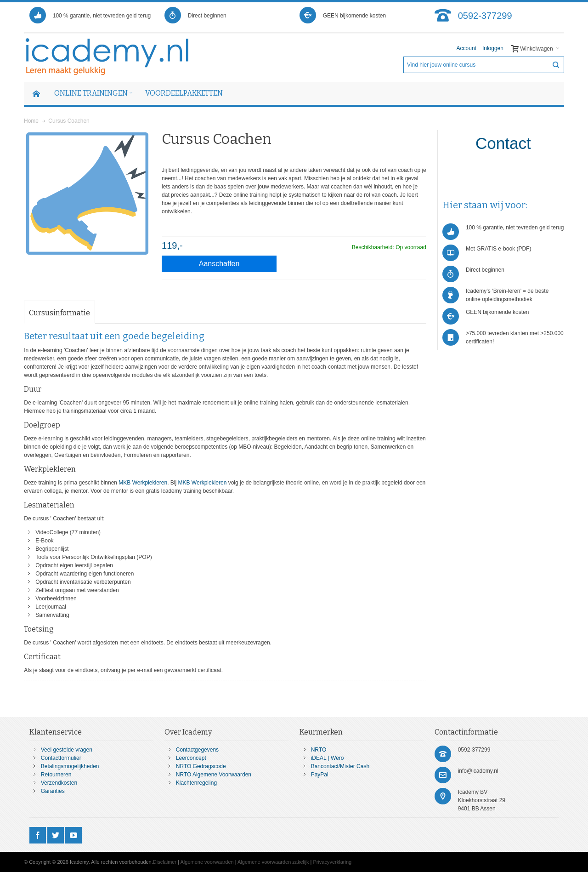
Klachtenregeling (196, 783)
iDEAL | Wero (328, 758)
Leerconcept (191, 758)
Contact (503, 143)
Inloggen (493, 48)
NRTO (319, 750)
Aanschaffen (219, 264)
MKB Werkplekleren (143, 483)
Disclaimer (165, 862)
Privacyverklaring (332, 862)
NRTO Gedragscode (201, 766)
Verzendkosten (59, 783)
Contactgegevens (197, 750)
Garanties (53, 791)
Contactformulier (61, 758)
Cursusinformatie (59, 313)
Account (466, 48)
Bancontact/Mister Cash (340, 766)
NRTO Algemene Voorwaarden (214, 775)
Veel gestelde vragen (67, 750)
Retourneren (56, 775)
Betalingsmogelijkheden (70, 766)
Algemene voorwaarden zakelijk (273, 862)
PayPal (320, 775)
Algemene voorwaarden (207, 862)
